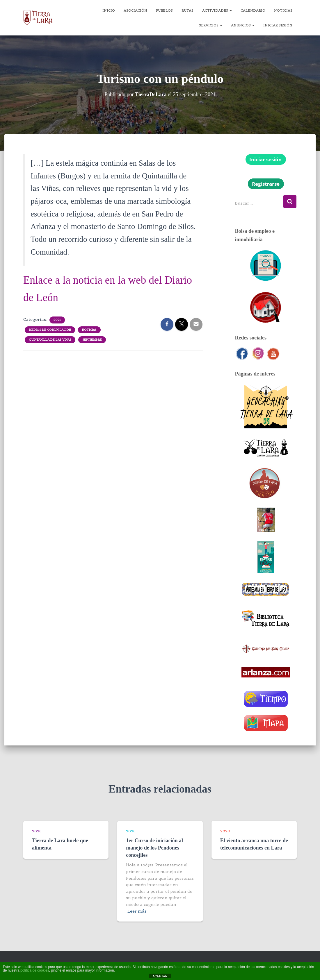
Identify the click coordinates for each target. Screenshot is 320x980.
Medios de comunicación (50, 330)
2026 (37, 831)
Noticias (283, 10)
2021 (57, 320)
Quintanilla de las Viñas (50, 340)
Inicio (109, 10)
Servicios (211, 25)
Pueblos (164, 10)
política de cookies (35, 970)
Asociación (135, 10)
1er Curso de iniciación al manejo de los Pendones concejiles (154, 848)
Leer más (137, 911)
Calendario (253, 10)
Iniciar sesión (278, 25)
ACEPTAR (160, 976)
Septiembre (92, 340)
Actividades (217, 10)
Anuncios (243, 25)
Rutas (187, 10)
